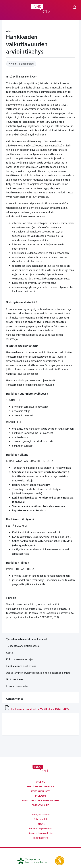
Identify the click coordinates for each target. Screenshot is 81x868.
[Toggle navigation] (4, 7)
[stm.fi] (60, 861)
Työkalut (40, 796)
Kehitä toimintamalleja (41, 786)
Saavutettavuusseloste (41, 833)
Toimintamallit (40, 805)
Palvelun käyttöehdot (41, 828)
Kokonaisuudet (40, 791)
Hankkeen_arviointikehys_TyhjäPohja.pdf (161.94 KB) (40, 709)
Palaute (41, 824)
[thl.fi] (33, 861)
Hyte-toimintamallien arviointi (40, 800)
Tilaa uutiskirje (40, 838)
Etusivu (40, 782)
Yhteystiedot (40, 819)
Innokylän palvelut (41, 814)
